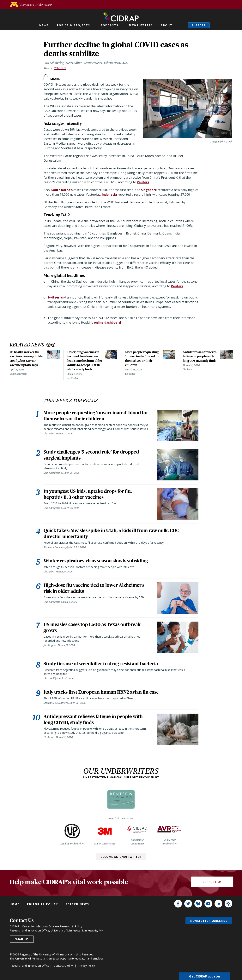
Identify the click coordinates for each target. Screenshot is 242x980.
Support (199, 25)
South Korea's (62, 190)
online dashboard (107, 322)
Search (181, 25)
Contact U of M (64, 967)
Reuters (143, 182)
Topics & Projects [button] (73, 25)
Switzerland (57, 297)
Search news (77, 905)
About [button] (166, 25)
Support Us (212, 883)
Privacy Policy (86, 967)
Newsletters (141, 25)
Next (53, 345)
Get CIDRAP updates (205, 976)
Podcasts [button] (109, 25)
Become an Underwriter (121, 858)
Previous (48, 345)
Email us (22, 940)
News (44, 25)
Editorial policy (42, 905)
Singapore (149, 190)
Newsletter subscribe (209, 922)
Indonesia (109, 194)
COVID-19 (60, 68)
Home (15, 905)
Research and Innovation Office (29, 967)
